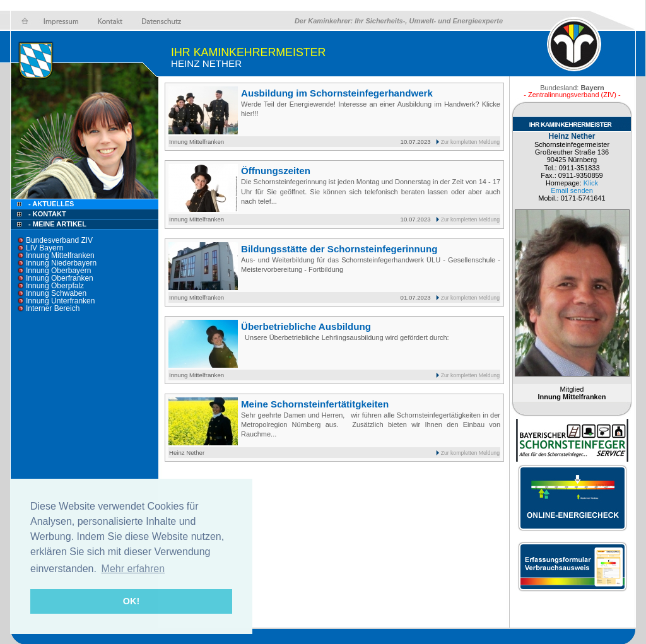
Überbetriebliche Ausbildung (306, 326)
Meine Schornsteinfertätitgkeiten (315, 404)
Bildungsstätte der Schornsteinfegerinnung (339, 249)
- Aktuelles (50, 204)
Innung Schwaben (56, 293)
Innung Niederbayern (61, 263)
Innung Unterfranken (60, 301)
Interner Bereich (53, 308)
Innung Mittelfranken (60, 255)
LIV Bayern (44, 248)
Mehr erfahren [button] (133, 569)
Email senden (572, 190)
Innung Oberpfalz (55, 286)
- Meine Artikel (57, 224)
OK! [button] (131, 601)
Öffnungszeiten (276, 171)
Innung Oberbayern (58, 271)
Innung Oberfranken (60, 278)
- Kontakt (46, 214)
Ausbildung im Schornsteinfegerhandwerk (337, 93)
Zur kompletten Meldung (470, 142)
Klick (591, 183)
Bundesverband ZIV (59, 240)
